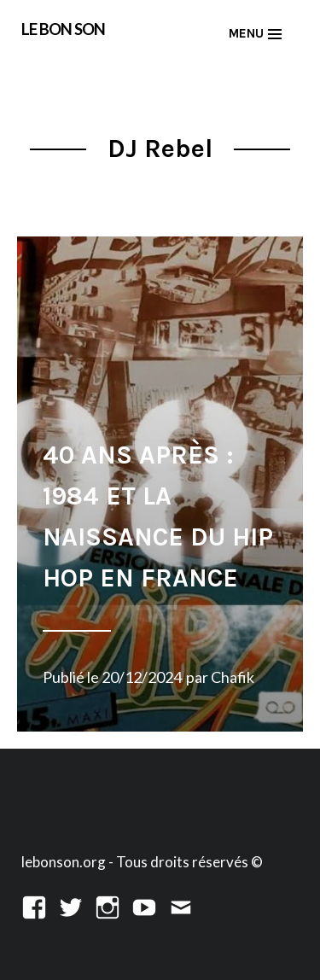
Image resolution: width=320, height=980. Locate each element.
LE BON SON (63, 29)
